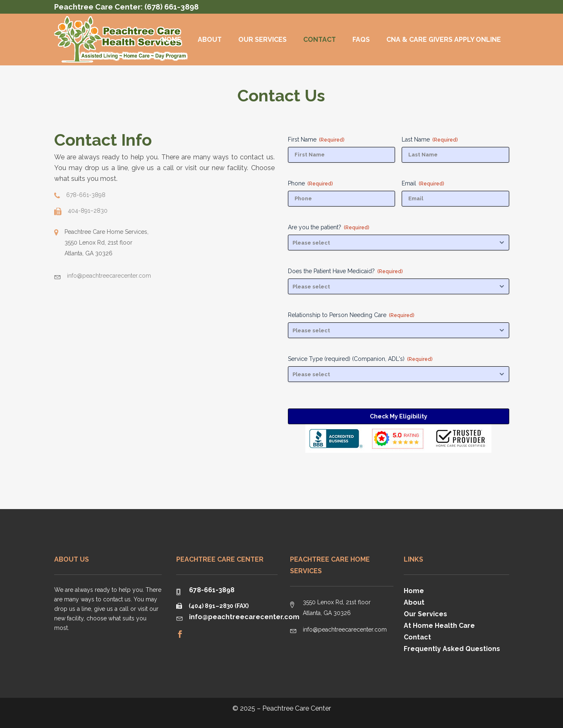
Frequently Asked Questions (452, 649)
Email (423, 183)
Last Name (430, 139)
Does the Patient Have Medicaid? (345, 271)
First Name (316, 139)
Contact (417, 637)
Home (414, 591)
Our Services (425, 614)
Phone (310, 183)
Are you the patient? (328, 227)
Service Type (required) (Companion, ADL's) (360, 359)
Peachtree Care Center (297, 708)
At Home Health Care (439, 626)
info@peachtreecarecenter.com (244, 617)
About (414, 602)
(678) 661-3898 (171, 7)
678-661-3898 (212, 590)
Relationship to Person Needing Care (351, 315)
